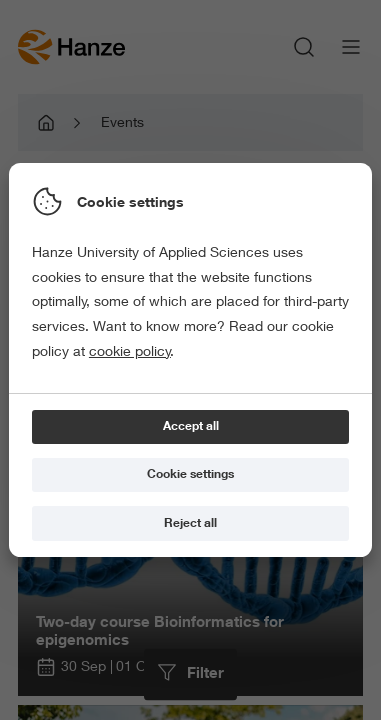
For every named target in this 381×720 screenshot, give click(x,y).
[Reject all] (190, 523)
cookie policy (130, 351)
